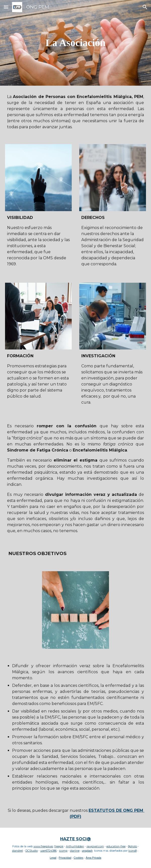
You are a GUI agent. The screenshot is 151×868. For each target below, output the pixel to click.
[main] (76, 43)
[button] (6, 7)
